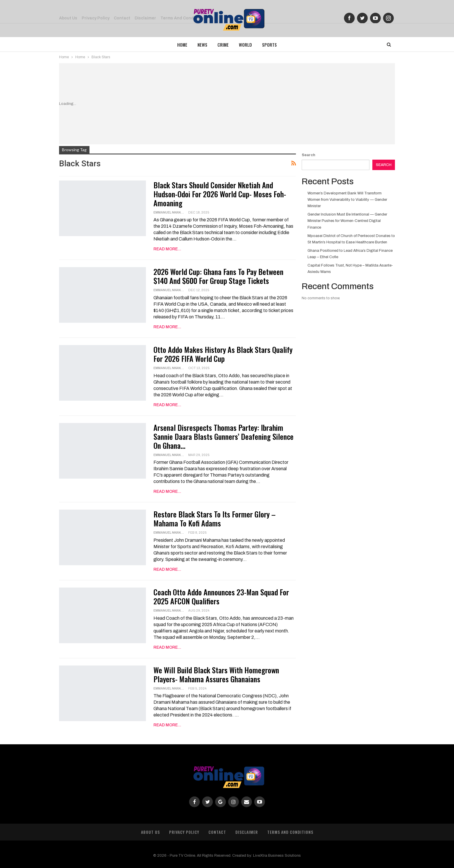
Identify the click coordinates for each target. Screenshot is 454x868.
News (202, 45)
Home (182, 45)
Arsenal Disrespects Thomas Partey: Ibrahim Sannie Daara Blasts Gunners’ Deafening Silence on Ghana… (224, 436)
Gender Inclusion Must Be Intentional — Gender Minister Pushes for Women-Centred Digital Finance (347, 221)
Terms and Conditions (290, 832)
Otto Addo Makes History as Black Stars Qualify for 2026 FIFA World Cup (223, 354)
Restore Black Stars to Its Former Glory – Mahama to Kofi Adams (215, 519)
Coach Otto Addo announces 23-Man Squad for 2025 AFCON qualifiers (221, 597)
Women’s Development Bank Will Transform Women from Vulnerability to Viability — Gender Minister (347, 200)
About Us (150, 832)
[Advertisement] (244, 104)
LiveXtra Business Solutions (277, 856)
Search (309, 155)
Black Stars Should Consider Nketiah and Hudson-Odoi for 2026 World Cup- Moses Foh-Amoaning (220, 194)
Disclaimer (247, 832)
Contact (217, 832)
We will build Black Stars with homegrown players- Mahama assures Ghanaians (216, 674)
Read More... (167, 249)
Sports (269, 45)
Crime (223, 45)
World (245, 45)
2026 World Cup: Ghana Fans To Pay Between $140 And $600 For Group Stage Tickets (218, 276)
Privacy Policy (184, 832)
